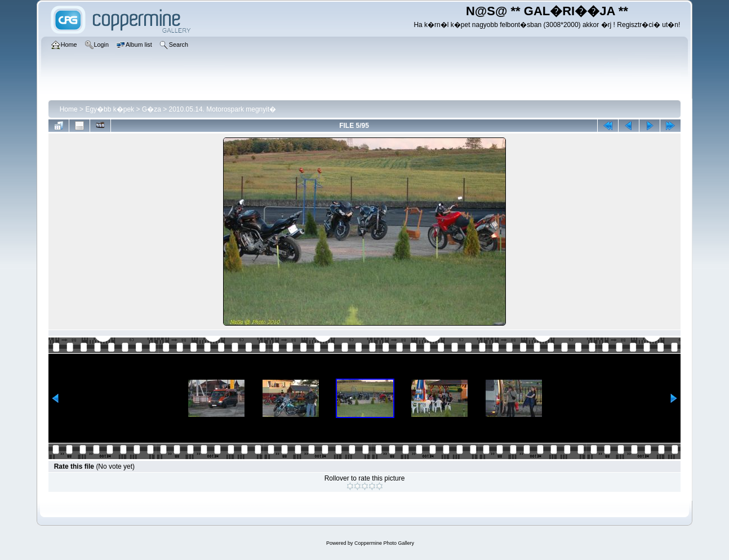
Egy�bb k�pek (110, 109)
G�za (152, 109)
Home (69, 109)
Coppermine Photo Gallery (384, 543)
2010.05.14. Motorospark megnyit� (223, 109)
